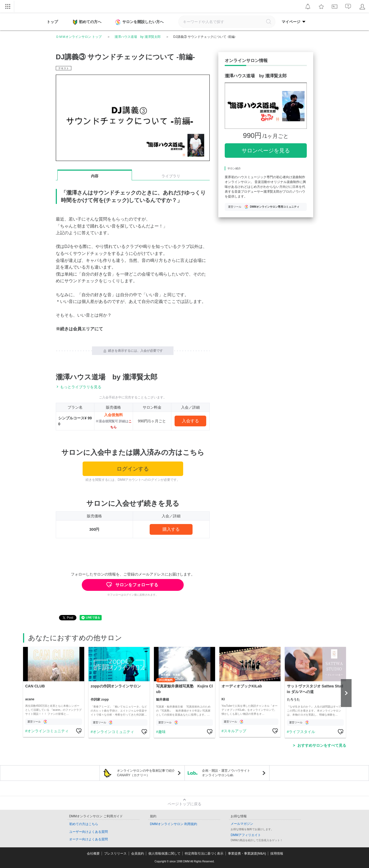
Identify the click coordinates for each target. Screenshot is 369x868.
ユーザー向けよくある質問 (88, 832)
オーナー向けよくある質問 (88, 839)
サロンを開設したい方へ (140, 22)
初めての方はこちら (84, 824)
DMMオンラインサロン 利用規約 (174, 824)
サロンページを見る (266, 151)
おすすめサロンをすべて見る (322, 745)
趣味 (162, 732)
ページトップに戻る (184, 804)
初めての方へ (87, 22)
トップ (52, 22)
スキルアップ (235, 731)
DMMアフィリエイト (246, 835)
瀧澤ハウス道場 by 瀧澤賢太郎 (138, 37)
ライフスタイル (302, 732)
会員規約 (138, 854)
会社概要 (93, 854)
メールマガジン (242, 824)
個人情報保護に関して (164, 854)
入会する (190, 421)
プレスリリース (115, 854)
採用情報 (277, 854)
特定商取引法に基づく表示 (204, 854)
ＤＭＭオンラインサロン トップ (79, 37)
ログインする (133, 469)
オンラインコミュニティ (48, 731)
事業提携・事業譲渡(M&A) (247, 854)
